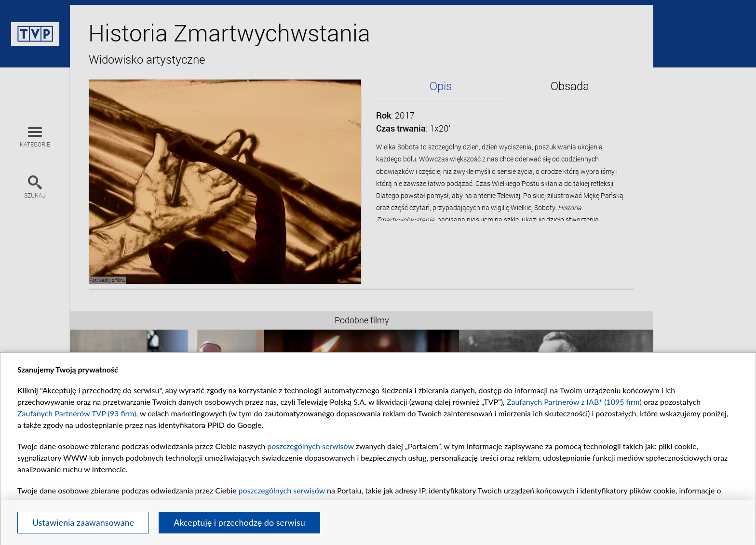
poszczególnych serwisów (310, 446)
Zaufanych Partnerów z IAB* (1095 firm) (574, 402)
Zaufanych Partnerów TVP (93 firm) (77, 413)
